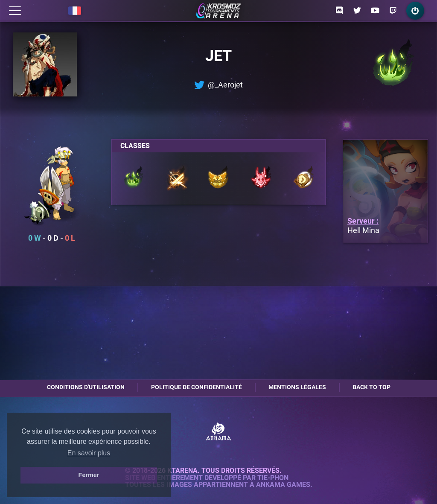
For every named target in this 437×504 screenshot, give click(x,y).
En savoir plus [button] (89, 453)
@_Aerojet (218, 85)
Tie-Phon (273, 478)
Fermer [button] (89, 475)
